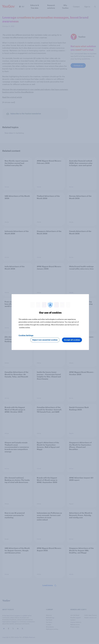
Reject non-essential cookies (45, 340)
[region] (50, 322)
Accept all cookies (72, 340)
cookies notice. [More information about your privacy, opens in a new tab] (25, 327)
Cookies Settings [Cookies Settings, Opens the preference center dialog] (26, 335)
